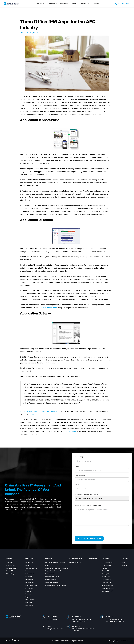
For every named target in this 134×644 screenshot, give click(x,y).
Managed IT (9, 562)
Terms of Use (124, 641)
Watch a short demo (49, 308)
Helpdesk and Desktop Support (55, 571)
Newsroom (93, 559)
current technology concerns (88, 505)
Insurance (28, 594)
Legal (27, 597)
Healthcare (29, 591)
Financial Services (31, 585)
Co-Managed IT (11, 565)
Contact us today (69, 431)
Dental (27, 571)
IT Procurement (50, 574)
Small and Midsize (75, 562)
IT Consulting (10, 574)
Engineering (29, 580)
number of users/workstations (88, 494)
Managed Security (11, 571)
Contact (124, 565)
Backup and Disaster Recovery (55, 562)
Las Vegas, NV (107, 580)
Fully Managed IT (11, 568)
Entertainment (30, 582)
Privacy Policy (114, 641)
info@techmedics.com (55, 629)
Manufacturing (30, 600)
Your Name (79, 457)
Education (29, 577)
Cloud (47, 565)
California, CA (106, 582)
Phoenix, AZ (106, 577)
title (77, 485)
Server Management (52, 582)
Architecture (29, 562)
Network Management (52, 577)
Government (29, 588)
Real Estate (29, 605)
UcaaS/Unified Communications (56, 585)
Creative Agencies (31, 568)
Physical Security (51, 580)
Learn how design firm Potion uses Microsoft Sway (40, 411)
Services (39, 4)
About (124, 562)
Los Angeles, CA (107, 562)
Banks (27, 565)
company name (81, 476)
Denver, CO (106, 574)
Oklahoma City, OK (108, 588)
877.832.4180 (124, 4)
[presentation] (89, 532)
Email (77, 466)
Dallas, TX (105, 571)
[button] (40, 4)
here (33, 414)
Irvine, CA (105, 568)
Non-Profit (29, 603)
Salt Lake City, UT (108, 591)
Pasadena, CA (107, 565)
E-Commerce (30, 574)
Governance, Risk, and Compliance (57, 568)
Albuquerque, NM (107, 585)
